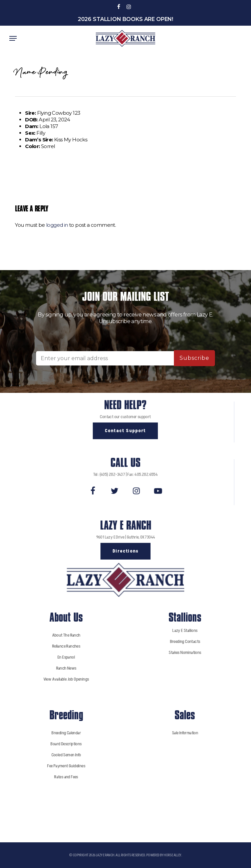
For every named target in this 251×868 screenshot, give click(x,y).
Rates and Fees (66, 777)
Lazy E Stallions (185, 630)
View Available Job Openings (66, 679)
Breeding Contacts (185, 641)
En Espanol (66, 657)
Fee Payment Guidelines (66, 766)
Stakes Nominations (185, 652)
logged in (57, 225)
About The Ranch (66, 635)
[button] (13, 38)
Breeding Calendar (66, 733)
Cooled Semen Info (66, 755)
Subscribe (194, 358)
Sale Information (185, 733)
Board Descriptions (66, 744)
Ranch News (66, 668)
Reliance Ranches (66, 646)
